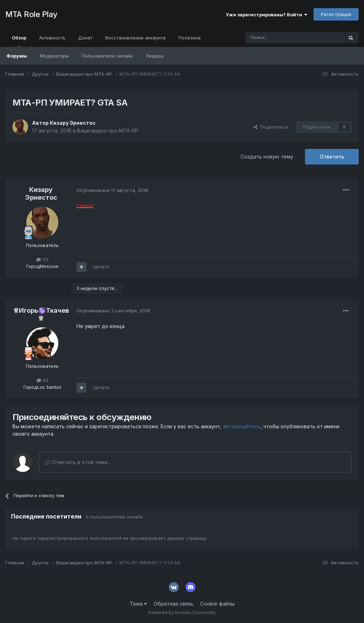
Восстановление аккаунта (135, 38)
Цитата (101, 267)
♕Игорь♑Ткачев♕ (41, 314)
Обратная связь (173, 604)
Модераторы (54, 56)
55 (42, 380)
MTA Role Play (31, 14)
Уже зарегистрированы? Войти (266, 15)
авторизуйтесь (242, 426)
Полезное (190, 38)
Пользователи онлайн (107, 56)
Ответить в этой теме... (78, 462)
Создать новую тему (267, 157)
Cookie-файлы (217, 604)
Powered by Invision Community (182, 613)
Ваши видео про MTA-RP (108, 131)
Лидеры (154, 56)
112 (42, 259)
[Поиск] (278, 38)
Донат (85, 38)
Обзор (19, 41)
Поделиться (271, 127)
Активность (52, 38)
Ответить (332, 157)
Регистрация (336, 14)
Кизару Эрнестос (73, 123)
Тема (138, 604)
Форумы (17, 56)
